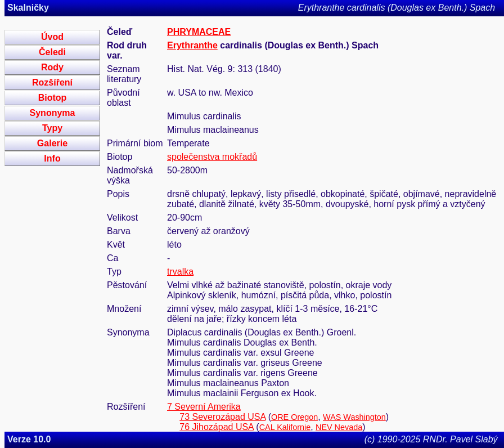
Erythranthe (192, 45)
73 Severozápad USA (222, 417)
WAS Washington (354, 417)
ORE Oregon (294, 417)
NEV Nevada (339, 427)
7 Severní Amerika (204, 407)
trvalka (180, 272)
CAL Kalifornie (285, 427)
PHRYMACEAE (199, 32)
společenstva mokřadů (212, 157)
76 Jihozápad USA (217, 427)
